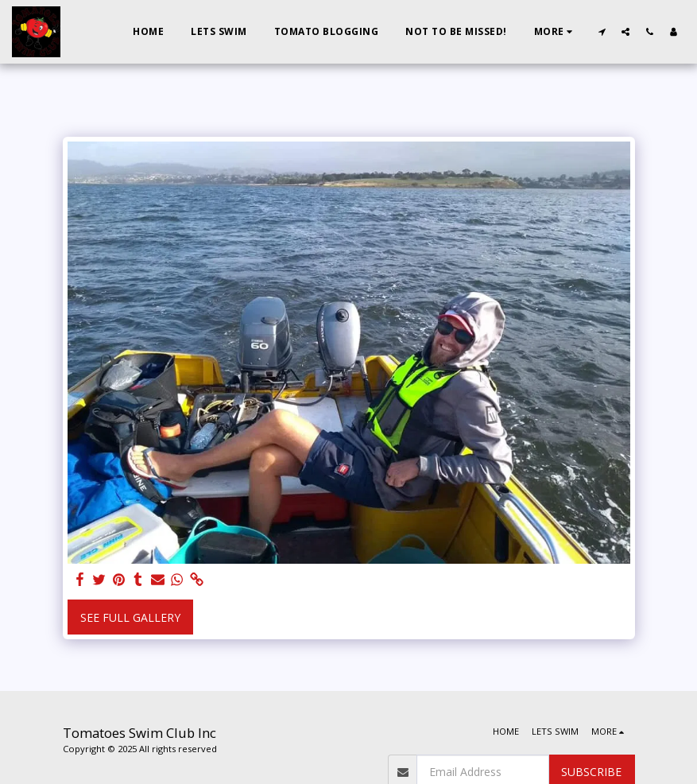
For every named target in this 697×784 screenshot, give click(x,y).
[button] (602, 31)
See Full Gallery (130, 617)
